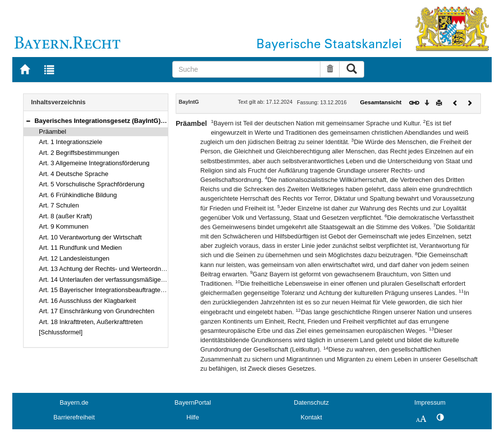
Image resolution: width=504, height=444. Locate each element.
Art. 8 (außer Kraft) (65, 216)
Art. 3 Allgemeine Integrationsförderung (94, 163)
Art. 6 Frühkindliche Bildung (78, 195)
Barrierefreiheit (74, 417)
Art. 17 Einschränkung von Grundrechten (97, 311)
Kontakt (311, 417)
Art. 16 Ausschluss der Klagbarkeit (87, 301)
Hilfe (193, 417)
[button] (28, 121)
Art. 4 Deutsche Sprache (74, 174)
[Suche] (247, 69)
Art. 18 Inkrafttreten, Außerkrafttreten (91, 322)
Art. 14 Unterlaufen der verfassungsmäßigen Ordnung (115, 280)
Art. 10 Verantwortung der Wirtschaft (90, 237)
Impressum (430, 402)
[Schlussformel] (61, 332)
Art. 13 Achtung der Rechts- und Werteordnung (105, 269)
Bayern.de (74, 402)
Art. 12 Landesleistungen (74, 258)
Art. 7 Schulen (59, 205)
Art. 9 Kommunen (64, 226)
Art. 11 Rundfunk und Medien (80, 248)
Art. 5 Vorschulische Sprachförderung (92, 184)
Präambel (52, 132)
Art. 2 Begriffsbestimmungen (79, 153)
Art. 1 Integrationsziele (71, 142)
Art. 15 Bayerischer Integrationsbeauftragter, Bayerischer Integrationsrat (141, 290)
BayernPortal (193, 402)
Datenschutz (311, 402)
